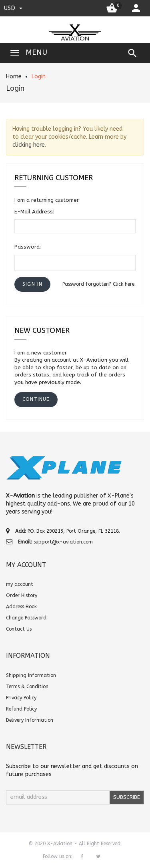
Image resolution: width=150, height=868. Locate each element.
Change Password (26, 618)
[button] (32, 284)
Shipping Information (31, 675)
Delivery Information (30, 720)
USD (13, 8)
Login (39, 77)
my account (20, 584)
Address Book (21, 607)
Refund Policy (21, 709)
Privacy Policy (21, 698)
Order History (22, 595)
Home (14, 77)
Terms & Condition (27, 687)
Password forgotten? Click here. (99, 284)
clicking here (29, 145)
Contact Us (19, 629)
